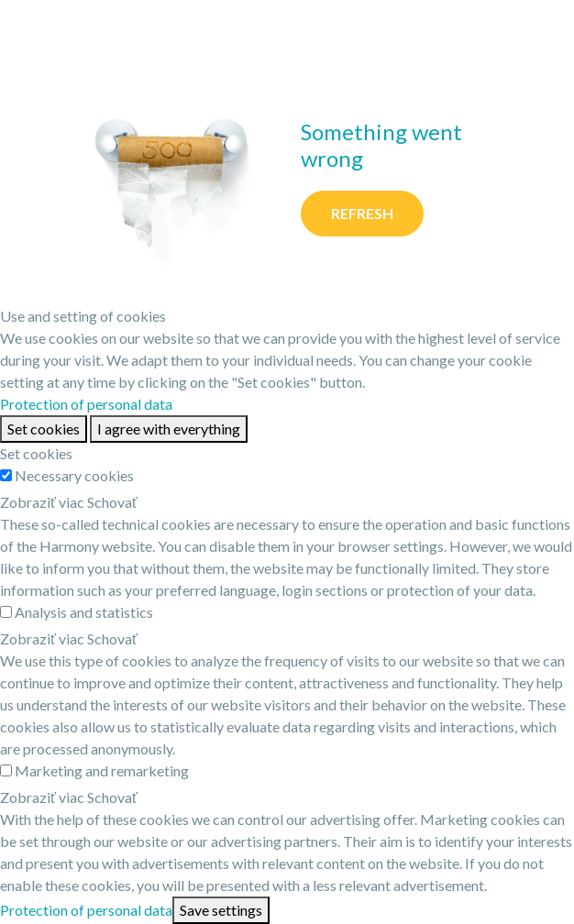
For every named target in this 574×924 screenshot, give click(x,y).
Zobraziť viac (42, 502)
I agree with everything (169, 429)
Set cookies (44, 429)
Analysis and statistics (84, 612)
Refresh (362, 213)
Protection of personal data (86, 404)
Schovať (112, 502)
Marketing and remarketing (102, 770)
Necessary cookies (74, 475)
